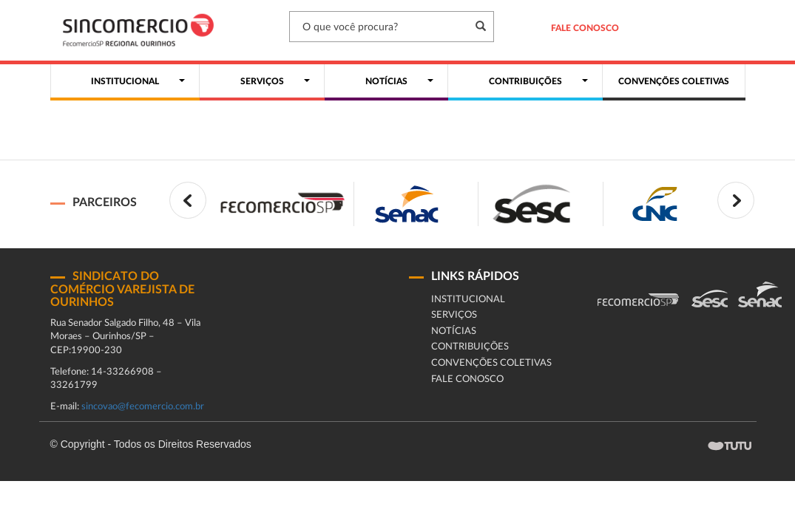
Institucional (468, 300)
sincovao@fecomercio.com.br (143, 407)
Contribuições (470, 347)
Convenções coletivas (491, 363)
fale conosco (467, 379)
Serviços (454, 315)
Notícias (454, 331)
